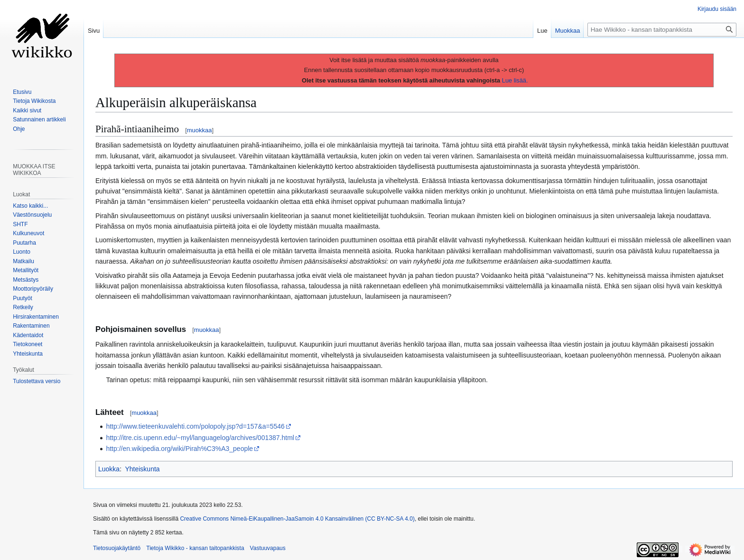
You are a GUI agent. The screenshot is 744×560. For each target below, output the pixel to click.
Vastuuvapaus (268, 548)
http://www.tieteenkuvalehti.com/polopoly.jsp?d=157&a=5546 (195, 426)
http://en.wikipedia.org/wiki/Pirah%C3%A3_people (179, 449)
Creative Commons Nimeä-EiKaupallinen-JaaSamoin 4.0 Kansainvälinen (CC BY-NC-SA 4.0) (297, 519)
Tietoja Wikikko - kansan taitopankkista (195, 548)
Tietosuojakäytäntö (117, 548)
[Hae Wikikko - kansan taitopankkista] (662, 30)
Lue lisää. (515, 80)
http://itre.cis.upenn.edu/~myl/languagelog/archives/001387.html (200, 438)
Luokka (109, 469)
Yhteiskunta (142, 469)
